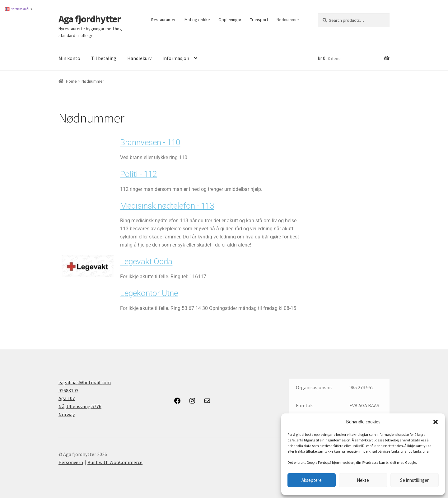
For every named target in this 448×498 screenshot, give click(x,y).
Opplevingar (230, 20)
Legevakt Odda (146, 261)
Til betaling (104, 58)
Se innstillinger (414, 480)
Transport (259, 20)
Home (71, 81)
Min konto (69, 58)
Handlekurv (139, 58)
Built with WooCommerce (115, 462)
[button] (436, 422)
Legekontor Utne (149, 293)
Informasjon (176, 58)
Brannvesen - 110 (150, 142)
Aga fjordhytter (90, 19)
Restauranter (163, 20)
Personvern (71, 462)
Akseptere (312, 480)
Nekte (363, 480)
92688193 (68, 390)
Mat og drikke (197, 20)
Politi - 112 (138, 174)
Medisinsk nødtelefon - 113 (167, 206)
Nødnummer (288, 20)
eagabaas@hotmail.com (85, 382)
